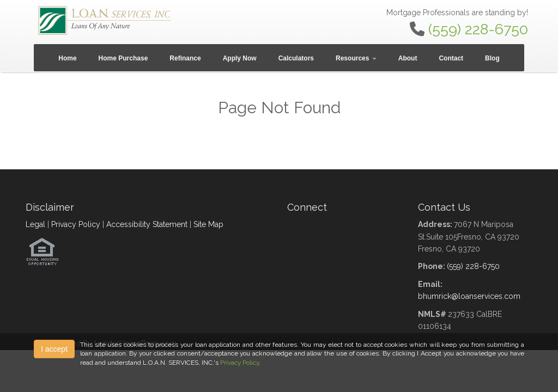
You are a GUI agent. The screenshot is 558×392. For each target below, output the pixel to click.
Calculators (296, 58)
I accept (54, 349)
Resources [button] (356, 58)
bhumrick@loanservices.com (469, 296)
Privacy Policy (76, 224)
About (408, 58)
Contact (451, 58)
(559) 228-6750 (478, 29)
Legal (35, 224)
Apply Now (240, 58)
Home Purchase (123, 58)
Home (67, 58)
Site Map (208, 224)
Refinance (185, 58)
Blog (492, 58)
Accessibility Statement (147, 224)
